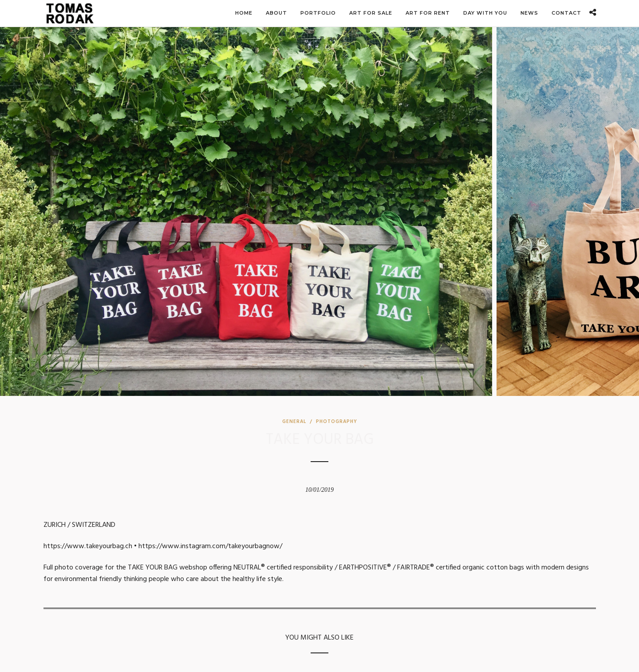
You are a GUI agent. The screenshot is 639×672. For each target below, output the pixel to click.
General (294, 422)
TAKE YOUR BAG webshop (168, 568)
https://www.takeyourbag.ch (88, 546)
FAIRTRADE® (416, 568)
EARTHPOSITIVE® (365, 568)
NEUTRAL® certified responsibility (283, 568)
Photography (337, 422)
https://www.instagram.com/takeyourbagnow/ (210, 546)
